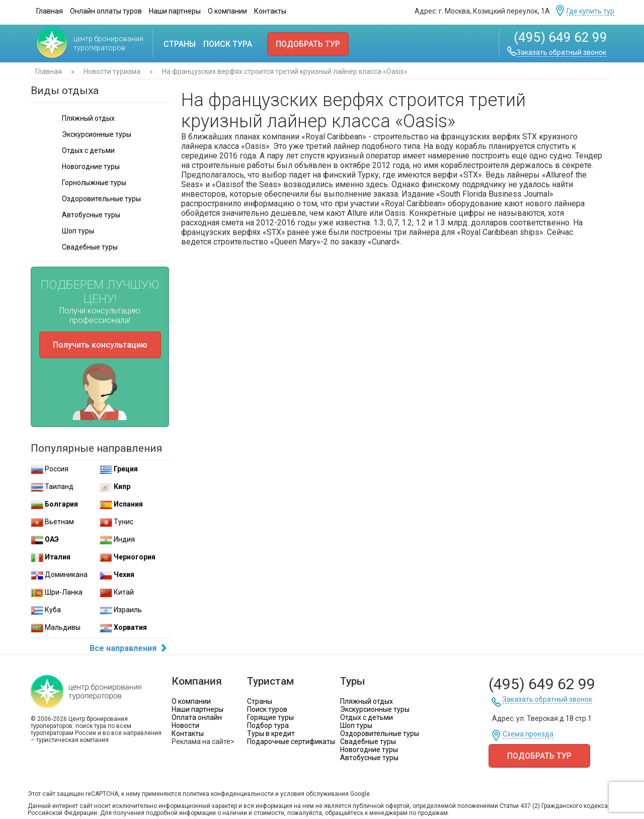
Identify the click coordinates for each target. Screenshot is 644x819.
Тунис (116, 522)
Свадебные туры (368, 742)
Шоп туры (356, 725)
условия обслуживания (314, 794)
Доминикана (59, 575)
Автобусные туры (369, 758)
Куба (46, 610)
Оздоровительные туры (380, 733)
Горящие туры (270, 717)
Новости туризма (113, 71)
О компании (227, 11)
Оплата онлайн (197, 717)
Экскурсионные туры (375, 709)
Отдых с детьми (367, 717)
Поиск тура (228, 44)
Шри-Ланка (57, 592)
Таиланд (52, 486)
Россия (50, 469)
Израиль (121, 610)
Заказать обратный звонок (561, 53)
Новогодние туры (369, 750)
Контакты (270, 11)
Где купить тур (590, 11)
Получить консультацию (100, 345)
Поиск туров (267, 709)
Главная (50, 11)
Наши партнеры (175, 11)
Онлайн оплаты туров (106, 11)
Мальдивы (56, 627)
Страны (180, 44)
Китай (117, 592)
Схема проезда (528, 734)
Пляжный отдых (367, 701)
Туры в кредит (271, 733)
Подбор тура (268, 725)
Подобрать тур (308, 44)
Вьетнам (52, 522)
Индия (117, 539)
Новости (185, 725)
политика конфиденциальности (228, 794)
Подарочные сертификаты (291, 742)
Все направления (129, 649)
